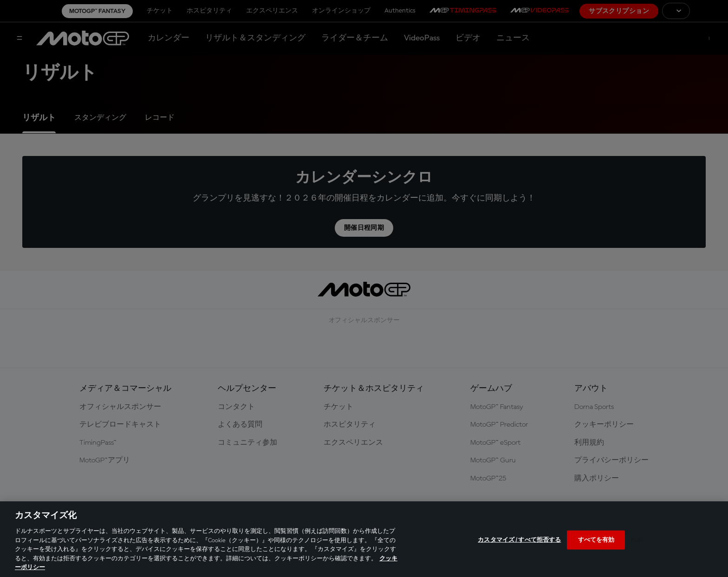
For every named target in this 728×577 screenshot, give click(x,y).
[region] (364, 539)
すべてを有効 (596, 540)
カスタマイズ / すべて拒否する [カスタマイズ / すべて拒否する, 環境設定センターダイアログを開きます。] (519, 540)
